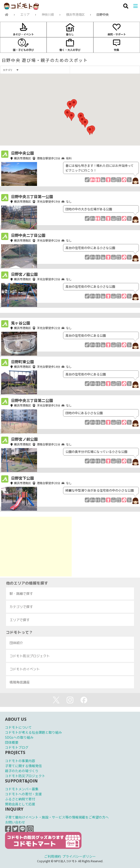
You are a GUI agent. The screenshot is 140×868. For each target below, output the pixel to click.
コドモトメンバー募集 (22, 789)
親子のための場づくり (22, 771)
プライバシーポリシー (79, 856)
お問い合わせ (15, 822)
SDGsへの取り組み (19, 737)
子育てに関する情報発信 (23, 766)
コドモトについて (18, 727)
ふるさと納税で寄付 (20, 799)
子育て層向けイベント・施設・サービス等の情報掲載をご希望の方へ (57, 817)
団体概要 (12, 742)
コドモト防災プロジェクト (25, 776)
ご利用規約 (53, 856)
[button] (70, 105)
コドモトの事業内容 (20, 761)
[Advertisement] (36, 547)
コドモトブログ (17, 747)
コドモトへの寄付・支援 (23, 794)
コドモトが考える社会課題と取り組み (33, 732)
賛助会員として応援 (20, 804)
